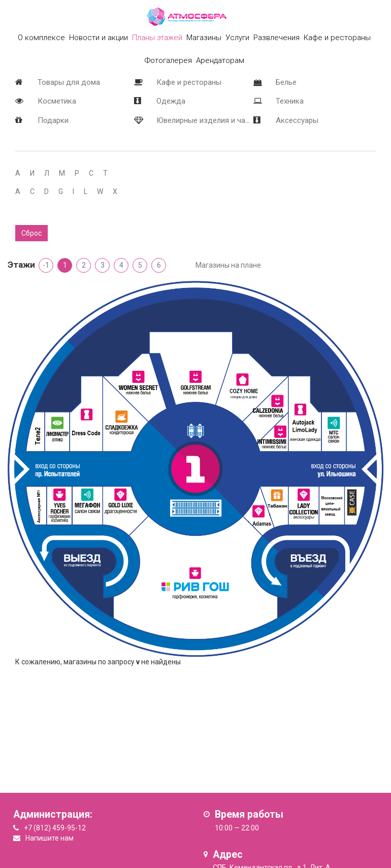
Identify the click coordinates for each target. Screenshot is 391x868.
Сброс (31, 233)
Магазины (204, 38)
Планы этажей (157, 38)
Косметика (57, 101)
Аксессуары (297, 120)
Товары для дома (69, 82)
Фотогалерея (168, 60)
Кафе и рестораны (189, 82)
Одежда (171, 101)
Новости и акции (99, 38)
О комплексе (41, 38)
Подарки (53, 120)
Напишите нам (50, 838)
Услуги (237, 38)
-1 (46, 265)
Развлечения (276, 38)
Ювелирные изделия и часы (206, 120)
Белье (286, 82)
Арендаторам (220, 60)
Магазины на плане (228, 265)
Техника (290, 101)
